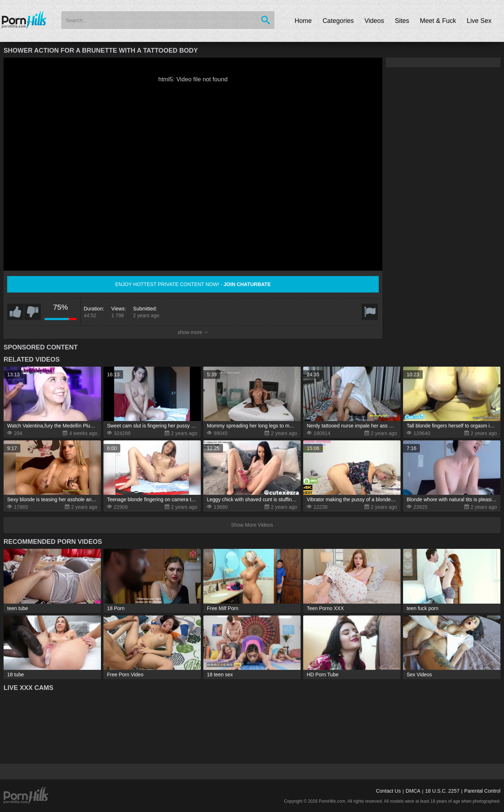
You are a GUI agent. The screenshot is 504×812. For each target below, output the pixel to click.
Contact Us (388, 791)
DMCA (413, 791)
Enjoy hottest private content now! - (193, 284)
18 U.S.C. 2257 (442, 791)
